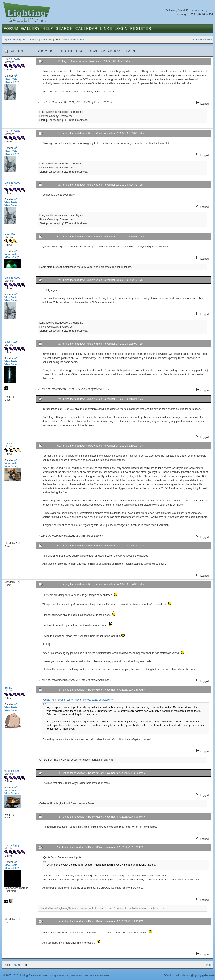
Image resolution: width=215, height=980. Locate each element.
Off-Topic (46, 40)
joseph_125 (11, 342)
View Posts (11, 79)
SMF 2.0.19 (49, 975)
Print (209, 965)
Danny (8, 444)
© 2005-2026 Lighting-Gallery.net (22, 975)
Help (48, 29)
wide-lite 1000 (12, 771)
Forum (11, 29)
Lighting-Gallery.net (14, 40)
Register (141, 29)
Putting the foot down (74, 40)
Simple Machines (79, 975)
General (33, 40)
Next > (18, 965)
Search (64, 29)
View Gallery (12, 82)
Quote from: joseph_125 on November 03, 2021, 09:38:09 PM (78, 700)
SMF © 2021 (63, 975)
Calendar (87, 29)
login (197, 10)
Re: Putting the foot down (71, 133)
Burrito (8, 688)
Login (121, 29)
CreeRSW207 (12, 59)
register (208, 10)
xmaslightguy (12, 845)
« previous (198, 40)
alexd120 (10, 234)
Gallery (30, 29)
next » (209, 40)
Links (106, 29)
